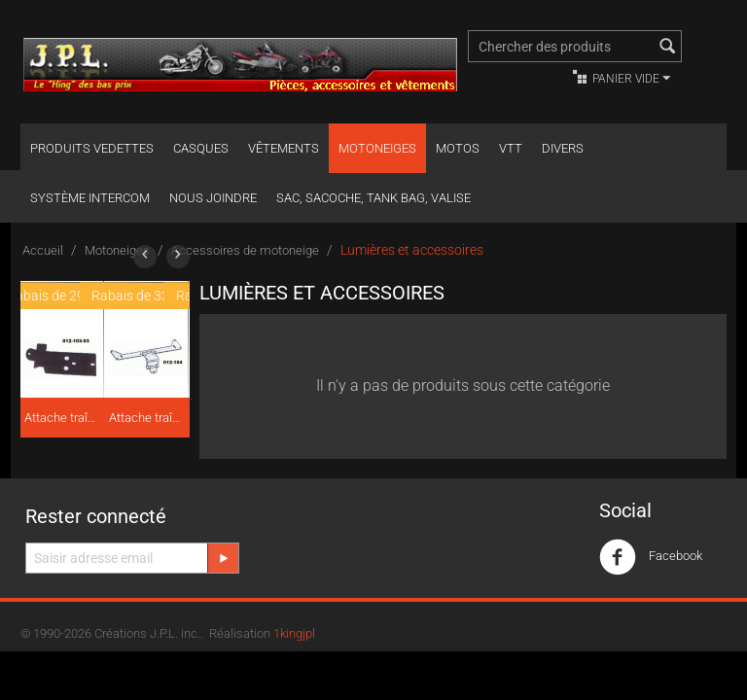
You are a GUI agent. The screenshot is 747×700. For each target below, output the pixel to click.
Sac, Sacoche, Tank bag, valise (373, 198)
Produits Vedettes (92, 148)
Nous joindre (213, 198)
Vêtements (284, 148)
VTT (511, 148)
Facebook (651, 557)
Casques (201, 148)
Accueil (43, 250)
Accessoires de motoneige (245, 250)
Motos (458, 148)
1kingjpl (294, 633)
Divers (563, 148)
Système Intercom (90, 198)
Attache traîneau (62, 418)
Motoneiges (377, 148)
